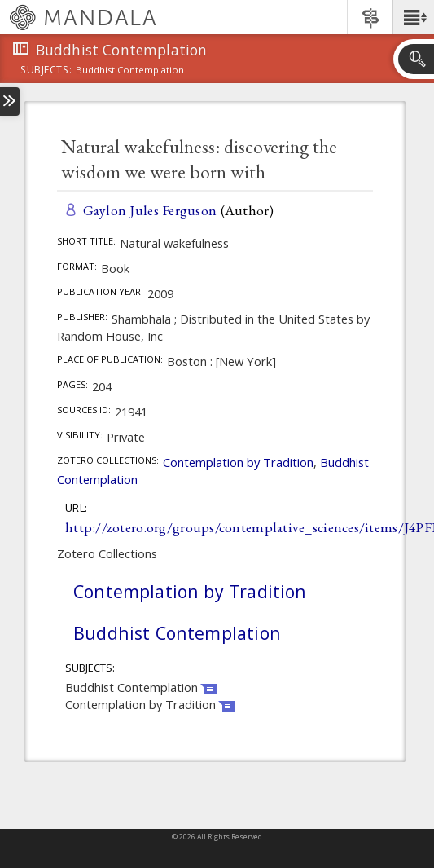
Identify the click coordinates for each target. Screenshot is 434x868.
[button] (413, 17)
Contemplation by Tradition (238, 462)
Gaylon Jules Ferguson (150, 210)
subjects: (46, 71)
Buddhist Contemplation (177, 633)
